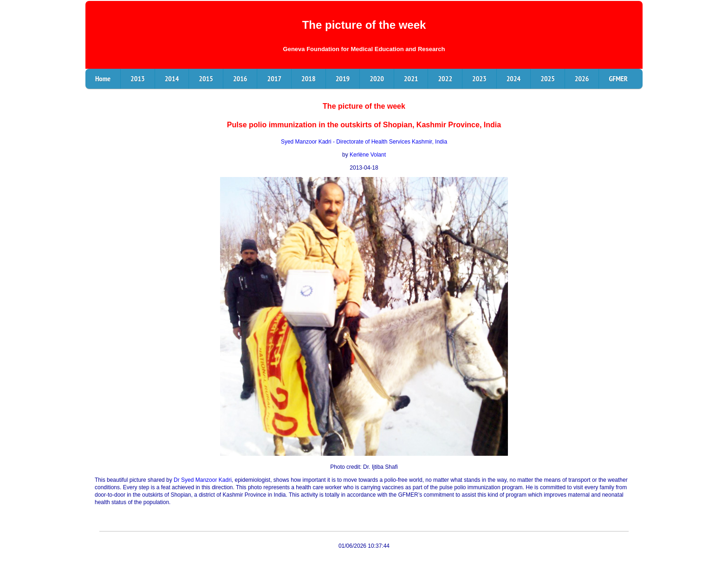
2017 (274, 79)
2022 (445, 79)
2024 (514, 79)
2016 (240, 79)
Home (103, 79)
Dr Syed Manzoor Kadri (203, 480)
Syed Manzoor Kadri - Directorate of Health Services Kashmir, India (364, 142)
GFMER (618, 79)
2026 (582, 79)
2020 (377, 79)
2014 (172, 79)
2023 (479, 79)
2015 (206, 79)
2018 (309, 79)
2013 (138, 79)
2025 (548, 79)
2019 (343, 79)
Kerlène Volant (368, 155)
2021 (411, 79)
